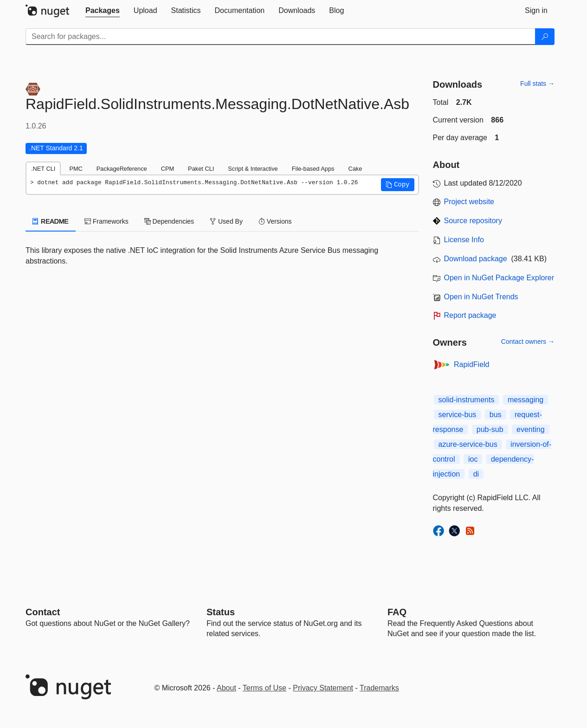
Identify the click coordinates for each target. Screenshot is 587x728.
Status (221, 612)
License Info (464, 240)
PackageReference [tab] (122, 169)
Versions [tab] (275, 221)
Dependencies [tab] (169, 221)
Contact (43, 612)
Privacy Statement (323, 688)
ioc (473, 459)
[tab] (103, 11)
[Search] (545, 37)
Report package (470, 315)
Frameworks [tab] (106, 221)
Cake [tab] (355, 169)
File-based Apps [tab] (313, 169)
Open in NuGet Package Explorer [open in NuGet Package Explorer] (499, 278)
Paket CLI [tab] (201, 169)
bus (496, 415)
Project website (469, 202)
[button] (398, 185)
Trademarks (379, 688)
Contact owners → (528, 341)
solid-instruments (467, 400)
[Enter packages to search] (281, 37)
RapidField (471, 364)
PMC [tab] (76, 169)
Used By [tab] (226, 221)
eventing (531, 429)
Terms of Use (264, 688)
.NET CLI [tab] (43, 169)
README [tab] (51, 221)
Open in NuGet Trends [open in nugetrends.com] (481, 297)
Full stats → (537, 84)
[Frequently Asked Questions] (397, 612)
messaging (526, 400)
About (226, 688)
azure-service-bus (468, 444)
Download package (476, 259)
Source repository (473, 221)
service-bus (458, 415)
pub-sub (490, 429)
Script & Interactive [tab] (253, 169)
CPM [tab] (168, 169)
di (476, 474)
